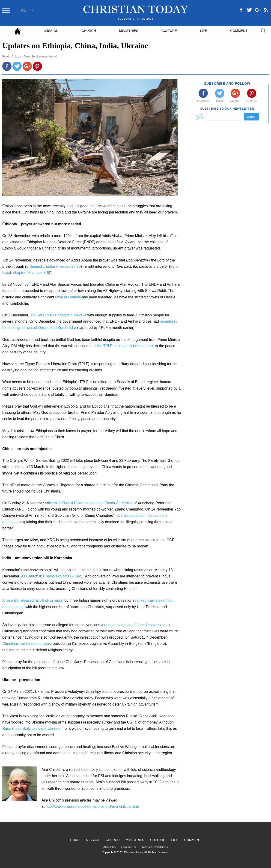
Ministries (129, 31)
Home (75, 840)
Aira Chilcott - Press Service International (31, 57)
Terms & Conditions (155, 847)
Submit (252, 117)
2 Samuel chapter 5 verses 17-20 (54, 266)
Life (204, 31)
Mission (51, 31)
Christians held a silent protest (27, 644)
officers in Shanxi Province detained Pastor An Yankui (89, 503)
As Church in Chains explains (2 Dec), (52, 576)
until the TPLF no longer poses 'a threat (122, 346)
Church (89, 31)
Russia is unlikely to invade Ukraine (31, 728)
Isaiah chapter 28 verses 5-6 (26, 273)
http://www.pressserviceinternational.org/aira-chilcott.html (92, 806)
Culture (169, 31)
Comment (239, 31)
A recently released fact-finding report (33, 600)
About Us (109, 847)
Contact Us (129, 847)
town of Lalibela (68, 297)
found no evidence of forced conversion (133, 625)
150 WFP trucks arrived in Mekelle (58, 315)
